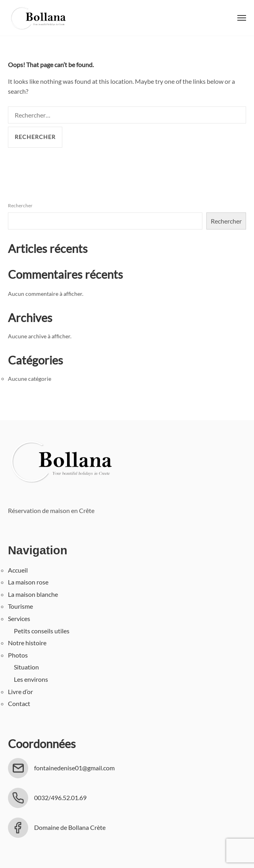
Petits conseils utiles (42, 631)
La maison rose (28, 582)
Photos (18, 655)
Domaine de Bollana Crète (70, 827)
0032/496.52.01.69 (60, 798)
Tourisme (20, 606)
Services (19, 618)
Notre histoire (27, 643)
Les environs (31, 679)
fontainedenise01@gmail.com (74, 768)
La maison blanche (33, 594)
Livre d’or (20, 692)
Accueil (18, 570)
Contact (19, 703)
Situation (26, 667)
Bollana (38, 18)
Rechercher (20, 205)
